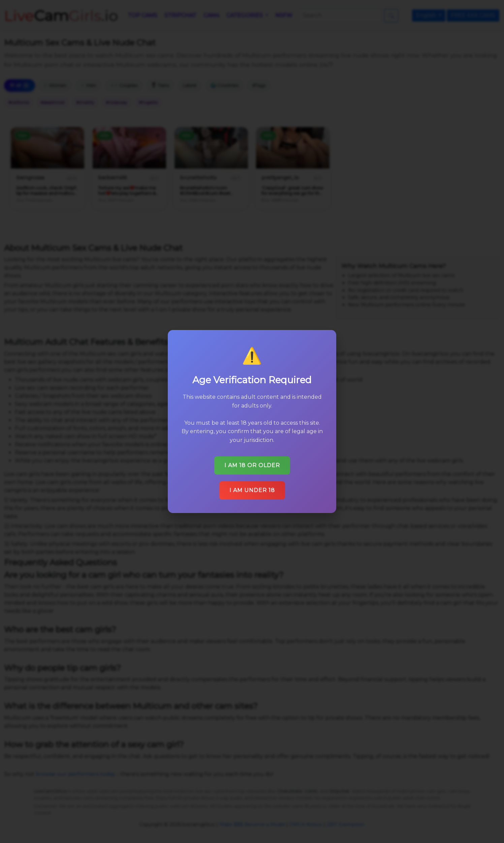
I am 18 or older (252, 465)
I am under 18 (252, 490)
